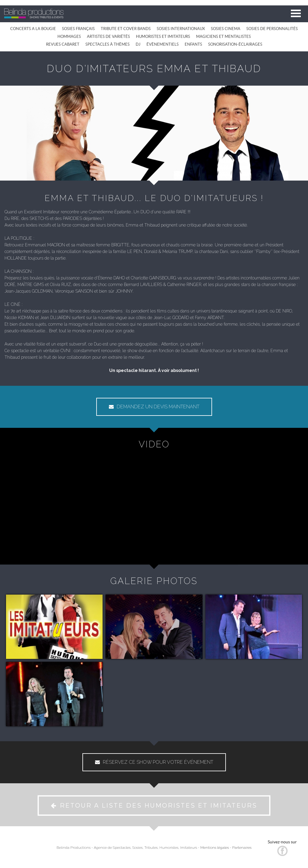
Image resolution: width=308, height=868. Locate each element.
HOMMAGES (69, 37)
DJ (138, 44)
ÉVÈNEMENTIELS (163, 44)
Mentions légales (215, 848)
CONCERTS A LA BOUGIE (33, 29)
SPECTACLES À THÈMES (108, 44)
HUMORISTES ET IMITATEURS (163, 37)
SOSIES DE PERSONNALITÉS (272, 29)
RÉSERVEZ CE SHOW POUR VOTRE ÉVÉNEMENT (154, 762)
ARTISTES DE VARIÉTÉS (108, 37)
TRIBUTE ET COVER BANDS (126, 29)
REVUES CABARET (63, 44)
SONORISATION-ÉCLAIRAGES (235, 44)
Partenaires (242, 848)
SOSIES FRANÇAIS (78, 29)
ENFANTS (193, 44)
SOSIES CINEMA (226, 29)
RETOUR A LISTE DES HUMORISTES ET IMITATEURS (154, 806)
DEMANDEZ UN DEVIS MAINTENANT (154, 407)
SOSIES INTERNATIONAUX (181, 29)
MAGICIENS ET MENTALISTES (223, 37)
